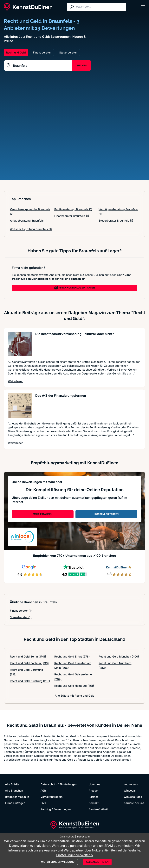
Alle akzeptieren (97, 862)
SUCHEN (82, 65)
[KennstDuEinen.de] (28, 7)
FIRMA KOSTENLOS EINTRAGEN (74, 288)
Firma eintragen (15, 803)
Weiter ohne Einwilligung (58, 862)
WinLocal (130, 790)
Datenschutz (49, 784)
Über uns (94, 784)
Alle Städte (12, 784)
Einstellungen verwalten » (75, 855)
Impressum (131, 784)
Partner (93, 797)
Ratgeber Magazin (17, 797)
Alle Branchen (14, 790)
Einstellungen (68, 784)
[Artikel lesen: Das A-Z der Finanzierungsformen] (20, 406)
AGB (43, 790)
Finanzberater (21, 611)
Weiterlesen (16, 381)
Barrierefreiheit (98, 809)
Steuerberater (21, 617)
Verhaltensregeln (52, 797)
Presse (93, 790)
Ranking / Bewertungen (56, 809)
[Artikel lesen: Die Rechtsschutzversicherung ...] (20, 344)
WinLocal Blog (133, 797)
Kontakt (94, 803)
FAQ (43, 803)
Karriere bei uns (134, 803)
